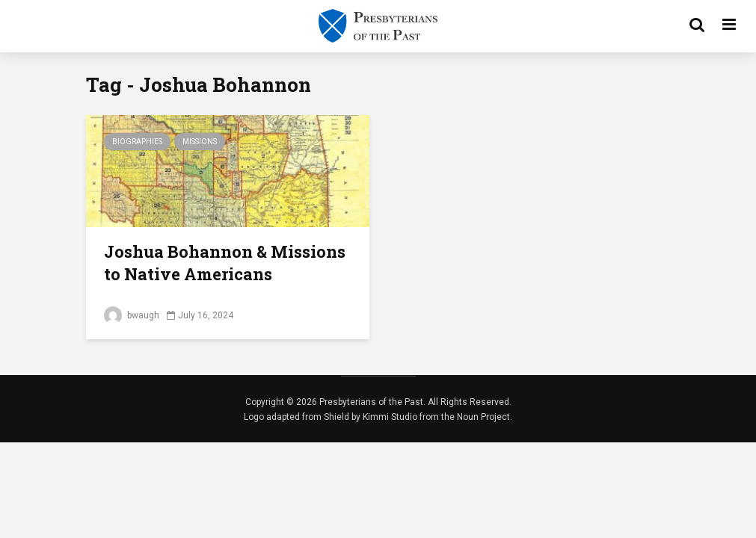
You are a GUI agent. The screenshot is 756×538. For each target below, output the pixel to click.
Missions (200, 142)
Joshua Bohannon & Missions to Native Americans (225, 263)
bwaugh (132, 315)
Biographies (137, 142)
